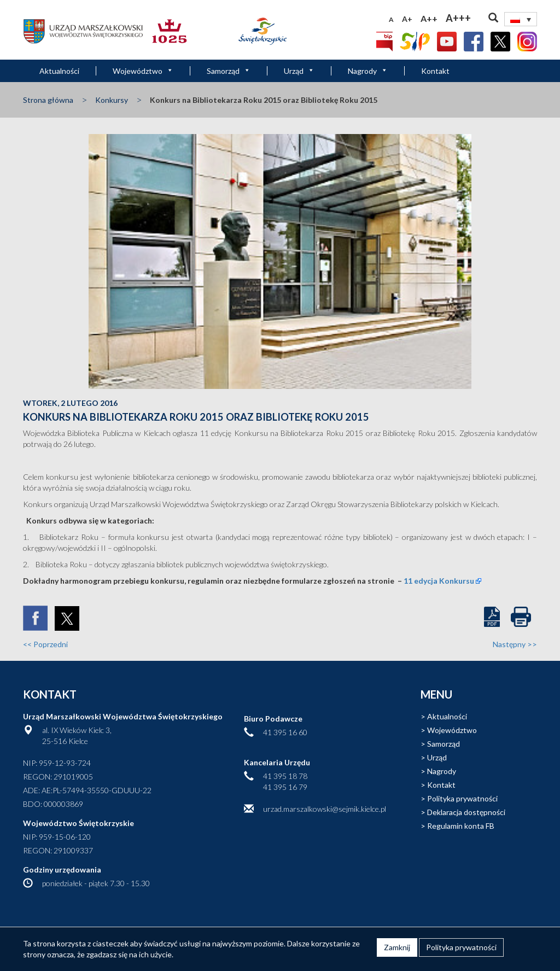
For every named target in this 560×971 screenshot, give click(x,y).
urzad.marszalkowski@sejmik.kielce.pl (325, 809)
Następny (515, 644)
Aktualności (59, 71)
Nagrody (368, 71)
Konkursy (112, 100)
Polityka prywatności (462, 798)
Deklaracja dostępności (466, 812)
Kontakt (435, 71)
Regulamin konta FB (461, 826)
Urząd (299, 71)
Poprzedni (45, 644)
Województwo (143, 71)
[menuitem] (521, 19)
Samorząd (229, 71)
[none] (521, 19)
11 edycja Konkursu (439, 581)
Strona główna (48, 100)
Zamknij (397, 947)
